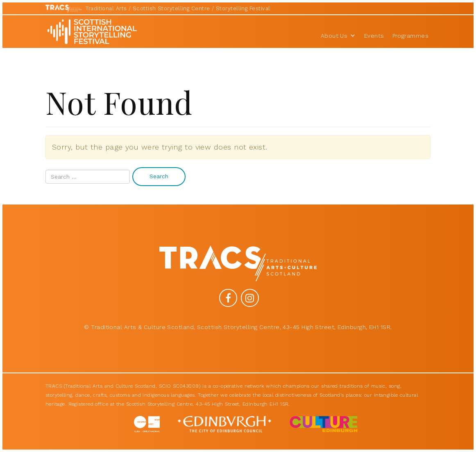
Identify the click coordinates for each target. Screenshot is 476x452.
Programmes (411, 36)
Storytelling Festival (243, 8)
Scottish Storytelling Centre (171, 8)
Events (374, 36)
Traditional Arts (106, 8)
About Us (338, 36)
